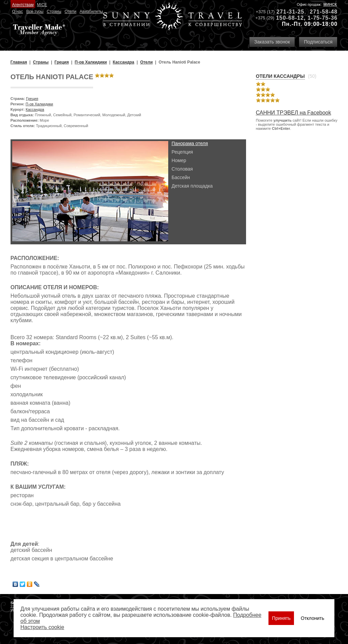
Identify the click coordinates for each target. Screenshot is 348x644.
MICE (42, 5)
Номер (179, 160)
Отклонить (312, 618)
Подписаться (318, 42)
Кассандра (35, 109)
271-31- (287, 12)
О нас (18, 12)
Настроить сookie (42, 627)
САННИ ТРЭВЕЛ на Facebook (294, 113)
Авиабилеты (91, 12)
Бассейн (181, 177)
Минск (330, 4)
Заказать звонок (272, 42)
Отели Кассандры (280, 76)
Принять (281, 618)
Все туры (35, 12)
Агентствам (23, 5)
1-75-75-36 (323, 18)
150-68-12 (290, 18)
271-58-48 (324, 12)
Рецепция (182, 152)
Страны (54, 12)
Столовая (182, 169)
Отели (71, 12)
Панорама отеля (190, 143)
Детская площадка (192, 186)
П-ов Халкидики (39, 104)
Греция (32, 99)
